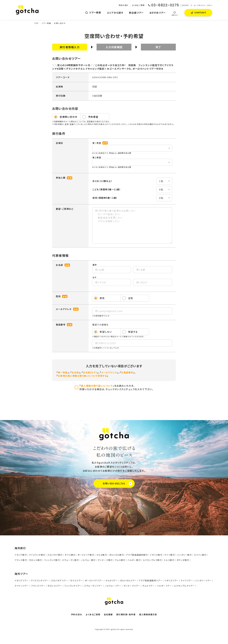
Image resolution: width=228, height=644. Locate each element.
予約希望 (93, 117)
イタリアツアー (22, 580)
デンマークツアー (132, 586)
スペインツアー (22, 586)
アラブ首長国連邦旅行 (137, 555)
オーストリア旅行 (86, 555)
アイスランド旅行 (37, 555)
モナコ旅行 (70, 555)
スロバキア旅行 (55, 555)
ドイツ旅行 (170, 555)
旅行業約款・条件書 (126, 614)
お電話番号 (127, 372)
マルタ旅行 (102, 555)
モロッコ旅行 (36, 560)
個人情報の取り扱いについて (97, 386)
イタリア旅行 (21, 555)
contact (200, 12)
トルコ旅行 (169, 560)
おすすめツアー (158, 13)
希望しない (106, 332)
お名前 (75, 372)
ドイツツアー (187, 580)
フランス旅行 (21, 560)
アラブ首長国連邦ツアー (151, 580)
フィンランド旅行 (52, 560)
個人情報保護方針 (148, 614)
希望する (133, 332)
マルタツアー (112, 580)
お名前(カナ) (90, 372)
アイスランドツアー (40, 580)
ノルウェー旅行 (88, 560)
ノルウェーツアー (113, 586)
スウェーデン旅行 (71, 560)
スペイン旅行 (200, 555)
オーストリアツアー (94, 580)
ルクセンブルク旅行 (152, 560)
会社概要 (108, 614)
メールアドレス (109, 372)
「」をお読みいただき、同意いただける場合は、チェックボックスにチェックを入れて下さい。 (116, 387)
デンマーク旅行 (105, 560)
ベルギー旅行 (134, 560)
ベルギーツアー (164, 586)
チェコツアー (149, 586)
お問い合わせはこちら (117, 484)
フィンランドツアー (73, 586)
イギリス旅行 (156, 555)
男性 (102, 298)
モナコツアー (77, 580)
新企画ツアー (136, 13)
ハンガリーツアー (204, 580)
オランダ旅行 (183, 560)
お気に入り (175, 15)
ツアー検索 (95, 12)
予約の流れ (123, 5)
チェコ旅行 (120, 560)
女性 (131, 298)
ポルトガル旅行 (117, 555)
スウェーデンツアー (93, 586)
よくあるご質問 (138, 5)
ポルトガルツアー (128, 580)
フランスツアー (38, 586)
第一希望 (63, 372)
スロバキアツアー (60, 580)
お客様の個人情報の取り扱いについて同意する (83, 376)
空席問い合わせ (68, 117)
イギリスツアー (172, 580)
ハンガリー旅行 (185, 555)
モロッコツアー (55, 586)
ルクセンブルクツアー (184, 586)
